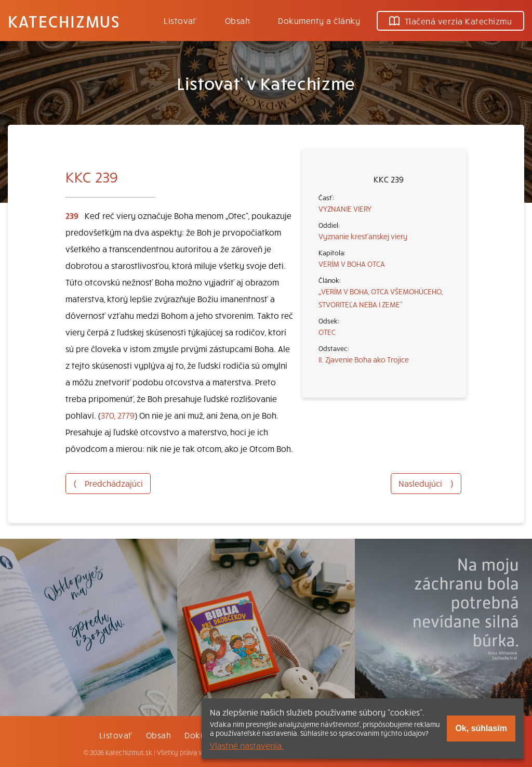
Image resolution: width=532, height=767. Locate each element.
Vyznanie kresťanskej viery (363, 236)
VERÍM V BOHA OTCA (352, 264)
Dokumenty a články (319, 20)
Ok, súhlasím (481, 728)
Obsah (237, 20)
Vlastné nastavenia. (247, 745)
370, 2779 (118, 415)
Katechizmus (64, 21)
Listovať (180, 20)
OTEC (327, 332)
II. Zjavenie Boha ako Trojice (364, 359)
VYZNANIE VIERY (345, 209)
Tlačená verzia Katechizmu (450, 21)
